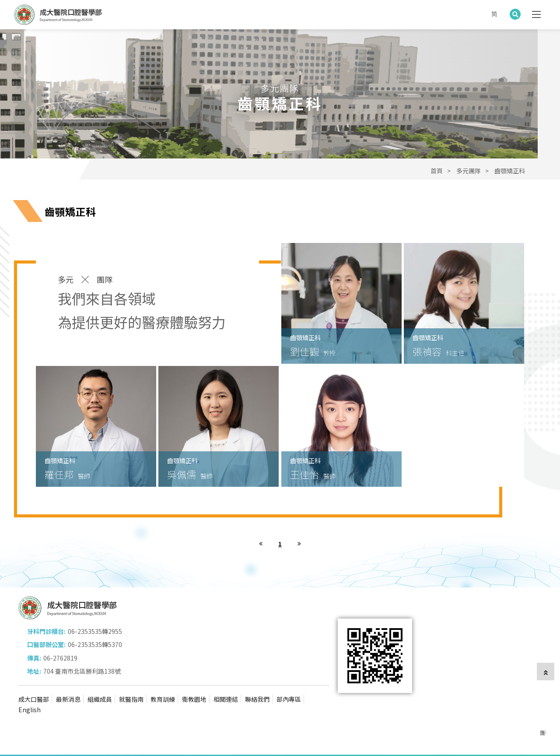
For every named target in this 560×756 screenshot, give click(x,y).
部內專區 (289, 673)
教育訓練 (163, 673)
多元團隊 (469, 171)
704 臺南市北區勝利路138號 (233, 644)
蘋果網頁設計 (152, 737)
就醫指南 (131, 673)
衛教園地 (194, 673)
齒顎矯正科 (510, 171)
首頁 (437, 171)
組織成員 (100, 673)
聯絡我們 (257, 673)
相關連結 (226, 673)
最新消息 (68, 673)
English (30, 683)
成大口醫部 (34, 673)
